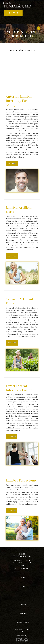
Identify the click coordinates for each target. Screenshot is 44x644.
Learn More (11, 163)
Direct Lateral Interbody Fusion (19, 388)
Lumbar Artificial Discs (19, 210)
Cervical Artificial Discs (19, 301)
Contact (23, 613)
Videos (23, 604)
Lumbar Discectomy (21, 481)
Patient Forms (23, 622)
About (23, 587)
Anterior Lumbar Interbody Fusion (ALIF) (19, 101)
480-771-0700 (15, 13)
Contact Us (11, 437)
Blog (23, 595)
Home (23, 578)
